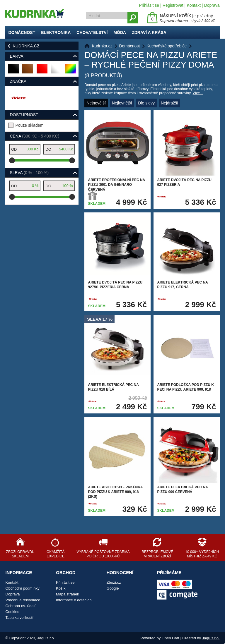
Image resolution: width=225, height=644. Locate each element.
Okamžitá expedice (56, 554)
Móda (120, 32)
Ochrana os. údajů (21, 606)
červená (42, 71)
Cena (34, 136)
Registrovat (173, 5)
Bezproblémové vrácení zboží (157, 554)
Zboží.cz (114, 582)
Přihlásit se (149, 5)
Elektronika (56, 32)
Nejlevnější (122, 103)
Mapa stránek (68, 594)
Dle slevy (146, 103)
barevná (71, 71)
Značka (18, 81)
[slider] (12, 160)
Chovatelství (92, 32)
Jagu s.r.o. (211, 638)
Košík (61, 588)
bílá (56, 71)
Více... (198, 93)
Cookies (12, 612)
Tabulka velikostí (19, 618)
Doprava (212, 5)
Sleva (29, 173)
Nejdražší (169, 103)
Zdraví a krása (149, 32)
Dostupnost (24, 115)
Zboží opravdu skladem (20, 554)
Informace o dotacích (74, 600)
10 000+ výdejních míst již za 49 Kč (202, 554)
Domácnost (22, 32)
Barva (16, 56)
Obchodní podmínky (22, 588)
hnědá (28, 71)
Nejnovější (96, 103)
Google (113, 588)
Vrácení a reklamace (23, 600)
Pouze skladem (29, 125)
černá (14, 71)
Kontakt (194, 5)
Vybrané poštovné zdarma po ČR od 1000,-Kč (103, 554)
